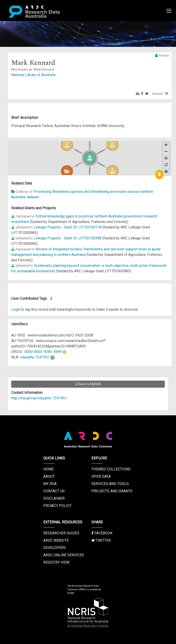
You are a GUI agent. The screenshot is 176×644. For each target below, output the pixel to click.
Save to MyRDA (88, 384)
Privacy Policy (57, 506)
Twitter (101, 540)
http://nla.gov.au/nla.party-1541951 (39, 398)
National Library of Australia (33, 75)
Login (16, 309)
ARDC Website (56, 540)
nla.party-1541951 (35, 357)
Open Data (101, 476)
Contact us (54, 491)
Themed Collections (111, 469)
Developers (55, 548)
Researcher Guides (61, 533)
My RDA (50, 484)
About (49, 476)
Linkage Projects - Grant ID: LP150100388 (68, 238)
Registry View (56, 562)
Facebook (102, 533)
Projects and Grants (112, 491)
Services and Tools (110, 484)
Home (48, 469)
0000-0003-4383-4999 (43, 352)
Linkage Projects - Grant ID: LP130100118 (68, 227)
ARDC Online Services (64, 555)
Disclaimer (54, 498)
